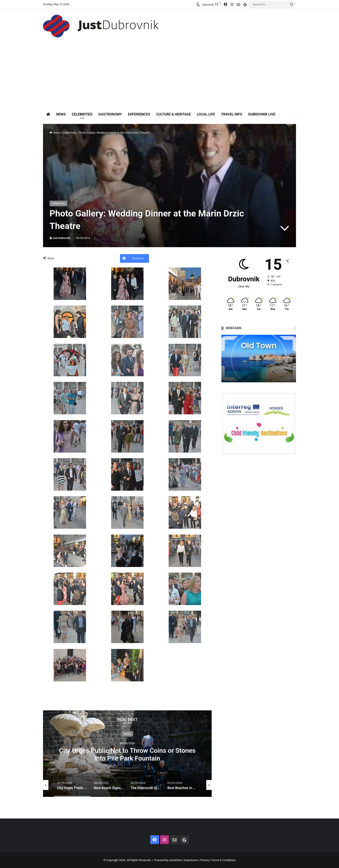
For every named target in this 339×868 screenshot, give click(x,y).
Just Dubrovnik (62, 238)
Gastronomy (110, 114)
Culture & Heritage (173, 114)
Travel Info (232, 114)
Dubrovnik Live (262, 114)
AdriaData (175, 860)
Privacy (205, 860)
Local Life (206, 114)
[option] (127, 754)
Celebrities (82, 114)
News (61, 114)
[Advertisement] (169, 79)
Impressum (191, 860)
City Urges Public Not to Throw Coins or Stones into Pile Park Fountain (127, 754)
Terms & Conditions (223, 860)
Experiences (139, 114)
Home (55, 133)
